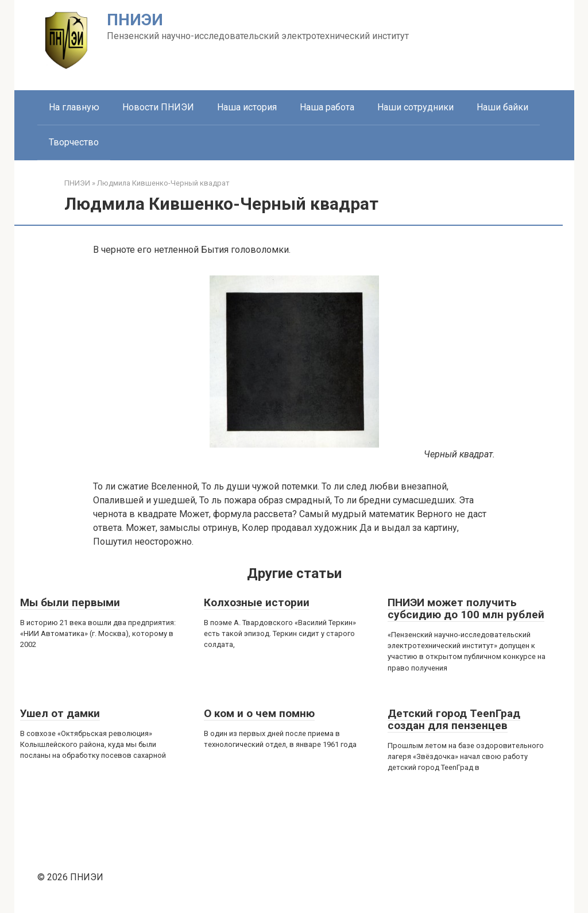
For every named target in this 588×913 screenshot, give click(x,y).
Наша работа (327, 107)
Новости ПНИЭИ (158, 107)
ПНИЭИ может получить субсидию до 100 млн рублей (466, 608)
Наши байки (502, 107)
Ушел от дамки (60, 713)
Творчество (74, 142)
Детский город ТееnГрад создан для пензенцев (454, 719)
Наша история (247, 107)
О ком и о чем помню (259, 713)
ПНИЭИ (135, 20)
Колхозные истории (257, 602)
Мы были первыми (70, 602)
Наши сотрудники (415, 107)
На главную (74, 107)
